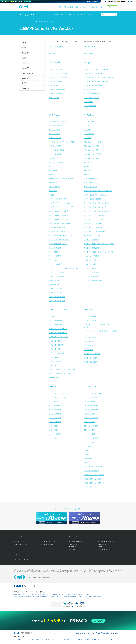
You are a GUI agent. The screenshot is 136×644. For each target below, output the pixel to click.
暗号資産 (94, 639)
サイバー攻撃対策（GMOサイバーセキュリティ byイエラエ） (40, 597)
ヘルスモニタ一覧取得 (91, 256)
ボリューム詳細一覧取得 (57, 89)
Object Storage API (58, 310)
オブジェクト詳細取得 (56, 353)
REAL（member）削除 (92, 146)
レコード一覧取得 (55, 422)
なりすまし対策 (83, 597)
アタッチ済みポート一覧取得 (59, 211)
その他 (110, 639)
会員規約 (16, 570)
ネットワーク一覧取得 (91, 240)
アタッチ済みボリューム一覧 (59, 219)
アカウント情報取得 (56, 325)
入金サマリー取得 (90, 338)
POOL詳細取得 (89, 134)
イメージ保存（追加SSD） (58, 69)
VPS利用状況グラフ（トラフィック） (61, 207)
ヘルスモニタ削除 (90, 264)
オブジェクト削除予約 (56, 345)
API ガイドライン (57, 47)
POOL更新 (87, 130)
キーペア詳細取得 (55, 256)
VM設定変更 (53, 183)
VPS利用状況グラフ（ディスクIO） (61, 203)
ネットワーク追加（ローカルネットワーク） (99, 252)
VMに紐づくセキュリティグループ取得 (62, 142)
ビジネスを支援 (45, 639)
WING (59, 7)
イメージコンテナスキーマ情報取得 (96, 69)
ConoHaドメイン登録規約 (27, 570)
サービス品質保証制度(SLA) (60, 572)
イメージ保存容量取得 (91, 94)
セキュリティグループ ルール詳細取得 (97, 211)
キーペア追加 (53, 260)
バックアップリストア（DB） (94, 467)
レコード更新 (53, 430)
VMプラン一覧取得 (55, 146)
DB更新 (86, 454)
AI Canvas (78, 7)
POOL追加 (87, 138)
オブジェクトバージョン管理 (59, 337)
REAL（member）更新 (92, 150)
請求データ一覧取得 (91, 358)
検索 (115, 15)
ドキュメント (27, 14)
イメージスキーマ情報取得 (93, 73)
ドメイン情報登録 (55, 414)
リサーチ (74, 639)
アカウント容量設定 (56, 321)
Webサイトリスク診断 (64, 594)
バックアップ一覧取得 (56, 272)
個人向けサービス (102, 639)
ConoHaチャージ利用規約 (42, 570)
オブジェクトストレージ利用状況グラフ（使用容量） (100, 332)
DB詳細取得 (88, 458)
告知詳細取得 (88, 350)
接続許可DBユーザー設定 (92, 479)
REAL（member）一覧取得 (93, 142)
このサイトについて (59, 15)
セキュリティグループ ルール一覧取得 (97, 203)
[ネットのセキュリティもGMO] (16, 1)
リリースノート (94, 15)
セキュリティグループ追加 (93, 236)
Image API (89, 62)
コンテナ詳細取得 (55, 361)
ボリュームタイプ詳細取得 (58, 77)
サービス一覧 (93, 7)
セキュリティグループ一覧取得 (94, 219)
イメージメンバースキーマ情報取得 (96, 81)
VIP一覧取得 (88, 162)
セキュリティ (54, 639)
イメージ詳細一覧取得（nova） (59, 240)
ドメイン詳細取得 (55, 418)
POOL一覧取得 (89, 121)
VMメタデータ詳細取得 (57, 162)
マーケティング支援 (64, 639)
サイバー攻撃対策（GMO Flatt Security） (67, 597)
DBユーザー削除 (89, 430)
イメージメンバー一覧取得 (93, 85)
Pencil (85, 7)
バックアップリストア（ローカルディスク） (64, 268)
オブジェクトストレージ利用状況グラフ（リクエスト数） (100, 326)
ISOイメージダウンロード (57, 121)
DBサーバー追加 (89, 422)
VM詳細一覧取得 (54, 187)
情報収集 (80, 639)
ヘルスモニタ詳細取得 (91, 272)
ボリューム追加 (54, 98)
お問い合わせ (72, 572)
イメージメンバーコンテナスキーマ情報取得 (99, 77)
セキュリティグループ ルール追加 (95, 215)
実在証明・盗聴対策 (19, 597)
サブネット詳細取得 (91, 187)
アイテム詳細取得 (90, 321)
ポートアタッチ (54, 280)
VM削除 (51, 174)
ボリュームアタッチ (56, 289)
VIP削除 (87, 166)
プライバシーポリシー (83, 572)
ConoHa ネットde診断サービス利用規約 (77, 570)
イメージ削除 (88, 102)
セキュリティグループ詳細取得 (94, 231)
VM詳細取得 (53, 191)
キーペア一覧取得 (55, 248)
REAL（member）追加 (92, 158)
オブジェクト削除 (55, 341)
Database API (90, 386)
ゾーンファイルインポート (58, 393)
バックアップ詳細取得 (56, 276)
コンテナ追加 (53, 365)
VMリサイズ (53, 166)
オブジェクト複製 (55, 349)
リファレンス (82, 15)
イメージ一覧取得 (90, 89)
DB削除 (86, 450)
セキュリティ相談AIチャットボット (80, 594)
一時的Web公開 (54, 378)
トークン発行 (88, 53)
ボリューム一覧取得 (56, 81)
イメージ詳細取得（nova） (58, 244)
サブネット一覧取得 (91, 178)
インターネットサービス (20, 639)
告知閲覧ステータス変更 (92, 354)
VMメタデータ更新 (55, 158)
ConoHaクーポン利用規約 (58, 570)
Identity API (89, 47)
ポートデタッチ (54, 284)
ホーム (21, 21)
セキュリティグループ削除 (93, 223)
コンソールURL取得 (55, 264)
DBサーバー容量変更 (91, 409)
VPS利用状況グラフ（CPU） (58, 199)
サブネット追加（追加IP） (93, 199)
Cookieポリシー (94, 572)
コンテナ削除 (53, 357)
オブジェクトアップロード (58, 329)
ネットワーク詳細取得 (91, 248)
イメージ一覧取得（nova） (58, 227)
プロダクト (72, 15)
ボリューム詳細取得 (56, 94)
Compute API (55, 115)
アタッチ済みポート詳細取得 (59, 215)
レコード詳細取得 (55, 434)
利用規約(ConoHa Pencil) (112, 570)
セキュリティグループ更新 (93, 227)
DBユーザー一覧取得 (91, 426)
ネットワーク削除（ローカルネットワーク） (99, 244)
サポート (102, 7)
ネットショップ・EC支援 (34, 639)
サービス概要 (110, 572)
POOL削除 (87, 125)
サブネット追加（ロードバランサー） (97, 195)
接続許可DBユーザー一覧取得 (94, 475)
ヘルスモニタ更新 (90, 268)
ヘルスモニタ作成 (90, 260)
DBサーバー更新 (89, 414)
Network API (90, 115)
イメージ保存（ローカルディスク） (61, 236)
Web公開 (52, 316)
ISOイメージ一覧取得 (56, 125)
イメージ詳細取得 (90, 106)
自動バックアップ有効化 (57, 297)
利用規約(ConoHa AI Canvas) (97, 570)
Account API (90, 310)
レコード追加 (53, 438)
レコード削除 (53, 426)
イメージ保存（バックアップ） (59, 231)
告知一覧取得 (88, 346)
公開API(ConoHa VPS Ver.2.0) (47, 21)
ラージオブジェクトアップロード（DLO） (63, 369)
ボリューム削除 (54, 85)
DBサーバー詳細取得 (91, 418)
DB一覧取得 (88, 446)
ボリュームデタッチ (56, 293)
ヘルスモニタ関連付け (91, 276)
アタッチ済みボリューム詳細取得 (60, 223)
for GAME (71, 7)
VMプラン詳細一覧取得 (57, 150)
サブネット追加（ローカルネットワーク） (98, 191)
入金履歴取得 (88, 342)
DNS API (53, 386)
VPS (64, 7)
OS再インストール (55, 138)
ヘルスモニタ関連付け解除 (93, 280)
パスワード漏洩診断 (52, 594)
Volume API (54, 62)
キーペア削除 (53, 252)
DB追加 (86, 462)
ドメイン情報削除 (55, 405)
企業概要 (103, 572)
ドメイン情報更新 (55, 409)
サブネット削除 (89, 183)
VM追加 (51, 195)
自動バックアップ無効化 (57, 301)
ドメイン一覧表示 (55, 401)
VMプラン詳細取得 (55, 154)
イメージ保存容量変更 (91, 98)
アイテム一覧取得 (90, 316)
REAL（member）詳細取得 (93, 154)
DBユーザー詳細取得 (91, 438)
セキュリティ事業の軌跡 (95, 596)
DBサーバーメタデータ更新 (93, 393)
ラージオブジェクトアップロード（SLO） (63, 373)
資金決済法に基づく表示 (44, 572)
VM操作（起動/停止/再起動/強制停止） (62, 178)
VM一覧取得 (53, 170)
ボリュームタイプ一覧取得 (58, 73)
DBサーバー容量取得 (91, 405)
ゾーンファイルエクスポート (59, 397)
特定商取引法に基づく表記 (29, 572)
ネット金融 (87, 639)
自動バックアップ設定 (91, 487)
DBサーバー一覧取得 (91, 397)
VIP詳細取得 (88, 170)
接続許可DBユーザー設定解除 (94, 483)
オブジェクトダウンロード (58, 333)
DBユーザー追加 (89, 442)
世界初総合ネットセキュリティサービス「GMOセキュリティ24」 (29, 594)
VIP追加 (87, 174)
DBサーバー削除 (89, 401)
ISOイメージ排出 (55, 134)
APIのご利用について (56, 53)
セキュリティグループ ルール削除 (95, 207)
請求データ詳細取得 (91, 362)
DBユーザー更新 (89, 434)
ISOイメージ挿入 (55, 130)
